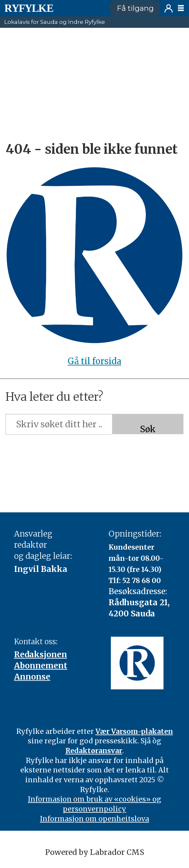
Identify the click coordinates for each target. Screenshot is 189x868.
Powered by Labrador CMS (95, 852)
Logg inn (169, 8)
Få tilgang (135, 8)
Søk (148, 429)
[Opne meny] (181, 8)
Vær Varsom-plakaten (134, 731)
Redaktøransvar (94, 751)
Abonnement (41, 666)
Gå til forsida (94, 361)
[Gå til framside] (29, 8)
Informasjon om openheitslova (94, 819)
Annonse (32, 677)
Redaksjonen (41, 655)
